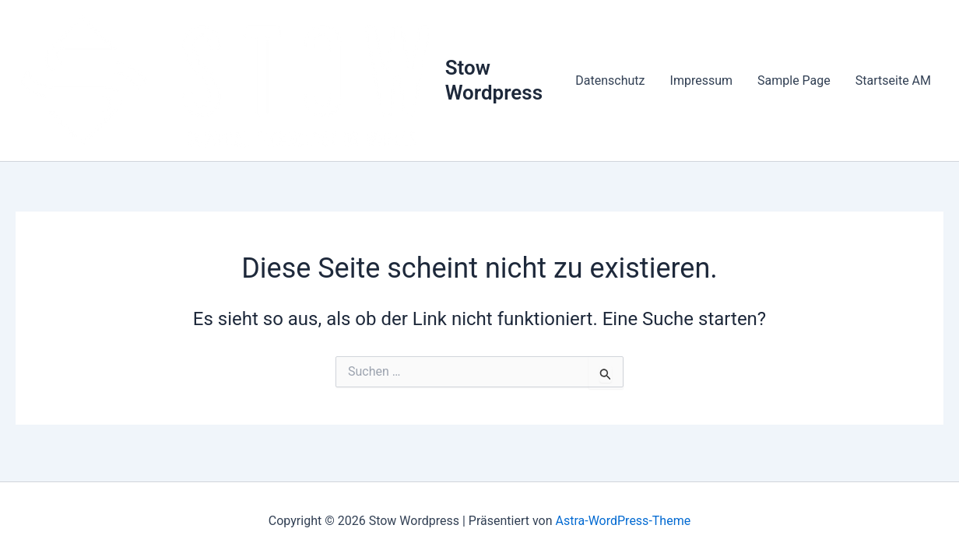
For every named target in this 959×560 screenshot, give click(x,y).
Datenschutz (610, 80)
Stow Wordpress (494, 80)
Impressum (702, 80)
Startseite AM (893, 80)
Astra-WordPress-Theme (623, 521)
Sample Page (794, 80)
